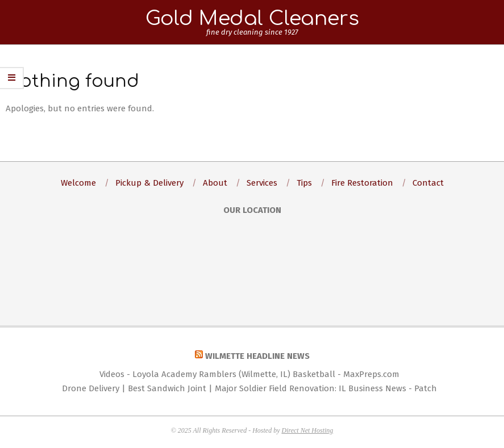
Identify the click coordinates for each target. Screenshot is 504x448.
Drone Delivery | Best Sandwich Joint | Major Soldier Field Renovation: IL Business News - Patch (249, 388)
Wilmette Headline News (257, 356)
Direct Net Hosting (307, 430)
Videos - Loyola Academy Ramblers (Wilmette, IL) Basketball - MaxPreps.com (249, 374)
